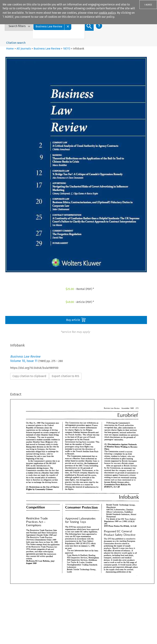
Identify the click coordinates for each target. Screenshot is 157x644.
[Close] (68, 26)
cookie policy (107, 13)
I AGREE (148, 5)
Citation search (16, 43)
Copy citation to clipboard (29, 376)
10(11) (67, 49)
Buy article (76, 320)
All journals (24, 49)
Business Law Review (47, 49)
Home (10, 49)
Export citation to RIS (65, 376)
